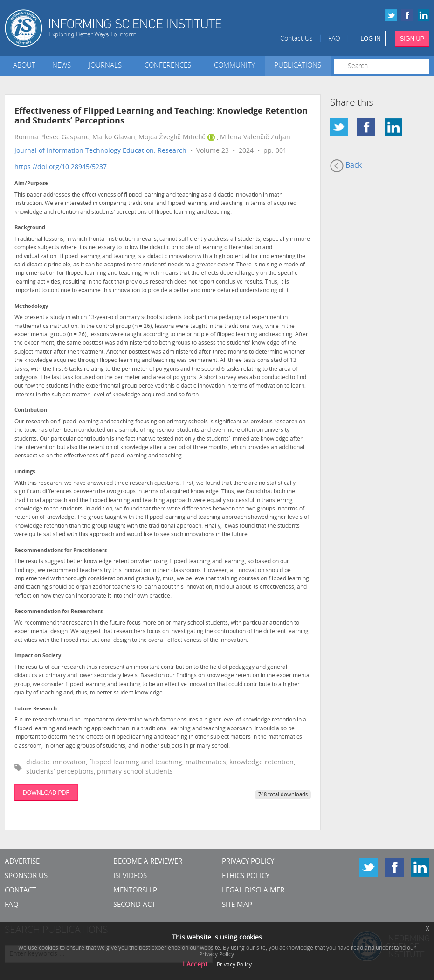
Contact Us (296, 39)
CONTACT (20, 891)
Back (346, 166)
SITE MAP (237, 905)
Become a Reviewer (148, 862)
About (24, 66)
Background (30, 228)
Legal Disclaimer (253, 891)
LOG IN (370, 38)
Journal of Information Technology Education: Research (100, 151)
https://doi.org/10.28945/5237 (61, 167)
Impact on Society (38, 656)
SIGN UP (412, 38)
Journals (107, 66)
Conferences (170, 66)
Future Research (36, 709)
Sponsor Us (26, 876)
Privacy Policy (248, 862)
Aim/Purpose (31, 184)
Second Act (134, 905)
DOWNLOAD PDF (46, 793)
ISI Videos (130, 876)
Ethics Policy (246, 876)
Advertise (22, 862)
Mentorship (135, 891)
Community (234, 66)
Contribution (31, 411)
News (62, 66)
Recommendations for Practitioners (61, 551)
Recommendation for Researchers (59, 612)
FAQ (334, 39)
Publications (298, 66)
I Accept (195, 965)
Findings (25, 472)
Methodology (31, 307)
